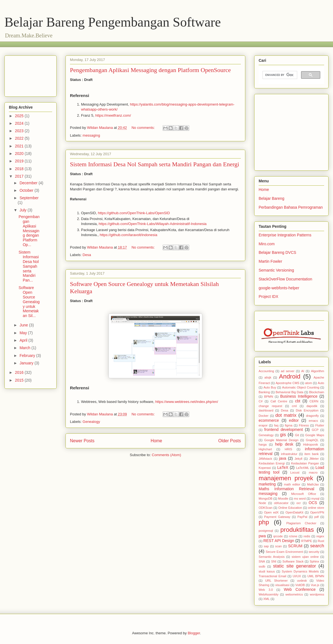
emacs (313, 421)
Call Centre (279, 401)
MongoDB (266, 499)
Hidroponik (310, 444)
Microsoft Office (304, 494)
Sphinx (314, 561)
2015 (20, 380)
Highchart (265, 449)
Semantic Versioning (276, 270)
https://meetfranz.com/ (113, 115)
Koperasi (265, 468)
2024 (20, 123)
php (264, 522)
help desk (284, 444)
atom (308, 383)
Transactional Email (272, 576)
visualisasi (282, 585)
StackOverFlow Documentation (285, 279)
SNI (274, 561)
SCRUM (295, 546)
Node (262, 503)
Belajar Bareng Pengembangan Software (113, 22)
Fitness (304, 425)
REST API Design (279, 541)
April (24, 340)
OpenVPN (317, 512)
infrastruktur (289, 454)
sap (266, 546)
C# (261, 401)
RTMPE (307, 541)
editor (294, 420)
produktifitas (297, 530)
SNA (262, 561)
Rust (321, 541)
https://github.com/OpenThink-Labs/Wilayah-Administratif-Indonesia (153, 224)
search (317, 546)
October (27, 190)
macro (313, 472)
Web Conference (300, 589)
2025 (20, 116)
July (23, 210)
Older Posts (230, 441)
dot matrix (286, 415)
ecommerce (269, 420)
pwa (262, 536)
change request (270, 406)
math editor (292, 484)
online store (316, 508)
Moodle (283, 499)
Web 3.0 (266, 590)
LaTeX (283, 467)
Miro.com (267, 244)
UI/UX (297, 576)
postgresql (266, 531)
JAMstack (265, 459)
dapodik (312, 406)
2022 (20, 138)
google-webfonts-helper (279, 288)
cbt (298, 401)
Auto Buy (270, 387)
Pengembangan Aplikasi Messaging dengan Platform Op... (29, 231)
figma (288, 425)
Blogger (194, 633)
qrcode (278, 536)
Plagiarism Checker (301, 523)
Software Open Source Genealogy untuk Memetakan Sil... (29, 302)
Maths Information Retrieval (286, 489)
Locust (295, 472)
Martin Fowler (270, 261)
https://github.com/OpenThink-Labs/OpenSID (134, 213)
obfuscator (281, 503)
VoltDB (300, 585)
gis (283, 435)
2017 (20, 176)
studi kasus (267, 571)
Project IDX (268, 297)
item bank (311, 454)
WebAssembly (268, 594)
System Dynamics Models (300, 571)
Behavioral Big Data (289, 392)
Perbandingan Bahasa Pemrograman (291, 207)
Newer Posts (82, 441)
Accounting (266, 371)
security (314, 552)
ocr (299, 503)
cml (294, 406)
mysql (315, 499)
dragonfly (312, 416)
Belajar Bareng (272, 198)
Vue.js (315, 585)
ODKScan (266, 508)
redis (307, 536)
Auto (321, 383)
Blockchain (317, 392)
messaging (91, 135)
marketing (267, 484)
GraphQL (312, 440)
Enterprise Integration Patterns (285, 235)
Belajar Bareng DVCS (277, 252)
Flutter (320, 425)
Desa (87, 255)
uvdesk (302, 581)
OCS (313, 503)
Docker (263, 416)
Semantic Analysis (272, 557)
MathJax (313, 484)
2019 (20, 161)
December (29, 183)
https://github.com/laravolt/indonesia (128, 235)
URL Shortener (277, 581)
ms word (300, 499)
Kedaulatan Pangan (305, 463)
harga (263, 444)
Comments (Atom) (166, 455)
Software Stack (293, 561)
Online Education (290, 508)
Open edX (271, 512)
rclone (293, 536)
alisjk (268, 377)
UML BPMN (316, 576)
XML (267, 599)
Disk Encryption (307, 410)
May (24, 333)
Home (157, 441)
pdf (317, 517)
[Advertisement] (31, 75)
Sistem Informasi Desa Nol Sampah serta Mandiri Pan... (29, 266)
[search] (279, 75)
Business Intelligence (299, 396)
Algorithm (318, 371)
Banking (264, 392)
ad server (288, 371)
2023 (20, 131)
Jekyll (298, 459)
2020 (20, 154)
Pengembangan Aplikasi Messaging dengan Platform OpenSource (150, 70)
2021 (20, 146)
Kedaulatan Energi (272, 463)
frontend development (283, 430)
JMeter (314, 459)
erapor (263, 425)
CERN (314, 401)
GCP (315, 430)
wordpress (317, 594)
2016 (20, 372)
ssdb (262, 566)
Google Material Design (281, 440)
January (27, 363)
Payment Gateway (277, 517)
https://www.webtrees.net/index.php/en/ (187, 402)
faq (276, 425)
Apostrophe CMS (287, 383)
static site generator (295, 566)
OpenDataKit (294, 512)
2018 (20, 169)
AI (303, 371)
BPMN (269, 397)
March (25, 348)
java (283, 458)
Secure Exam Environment (284, 552)
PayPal (302, 517)
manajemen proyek (286, 478)
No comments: (144, 128)
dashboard (266, 410)
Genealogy (91, 422)
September (29, 198)
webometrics (294, 594)
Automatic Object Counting (301, 387)
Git (297, 435)
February (28, 356)
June (24, 325)
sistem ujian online (305, 557)
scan (279, 546)
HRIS (288, 449)
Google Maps (315, 435)
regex (320, 536)
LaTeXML (303, 468)
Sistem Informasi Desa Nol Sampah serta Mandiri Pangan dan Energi (155, 164)
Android (290, 376)
